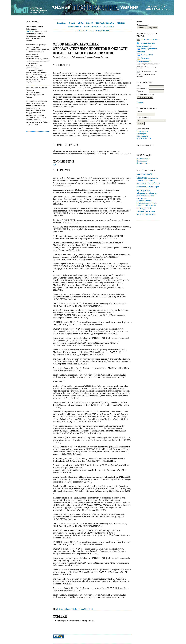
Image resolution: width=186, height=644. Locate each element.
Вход (81, 23)
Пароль (140, 91)
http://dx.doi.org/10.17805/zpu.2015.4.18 (75, 609)
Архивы (121, 23)
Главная (62, 23)
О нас (72, 23)
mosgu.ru (109, 27)
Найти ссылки (147, 55)
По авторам (142, 134)
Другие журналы (144, 138)
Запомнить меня (147, 94)
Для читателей (143, 159)
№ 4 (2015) (89, 31)
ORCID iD (30, 31)
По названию (142, 136)
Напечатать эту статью (150, 39)
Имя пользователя (143, 87)
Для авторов (142, 161)
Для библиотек (143, 163)
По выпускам (142, 131)
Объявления (75, 27)
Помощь (140, 103)
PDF (54, 165)
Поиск (90, 23)
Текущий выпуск (105, 23)
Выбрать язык (143, 25)
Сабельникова (103, 31)
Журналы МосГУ (92, 27)
